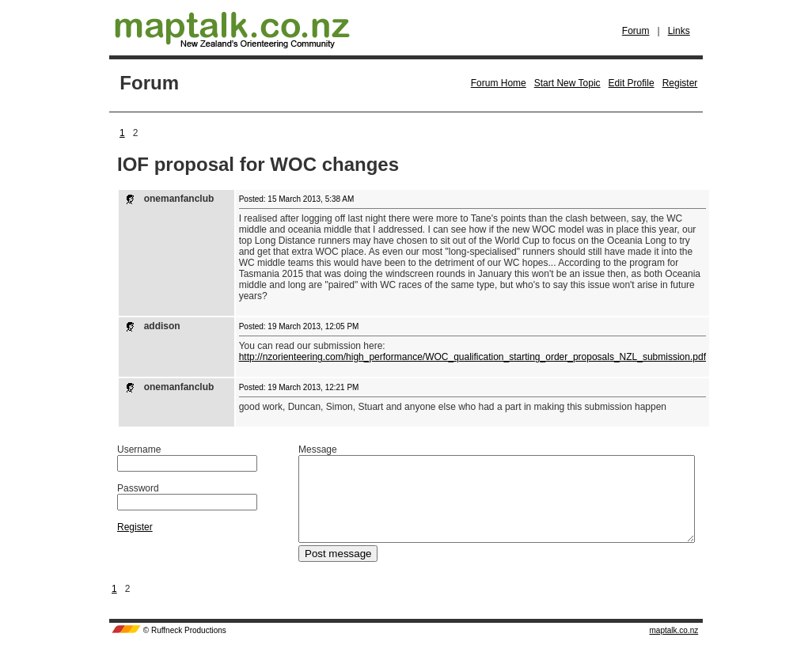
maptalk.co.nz (674, 647)
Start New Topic (567, 83)
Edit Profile (632, 83)
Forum (636, 31)
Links (679, 31)
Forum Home (499, 83)
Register (680, 83)
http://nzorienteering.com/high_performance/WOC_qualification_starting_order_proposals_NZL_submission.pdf (472, 357)
